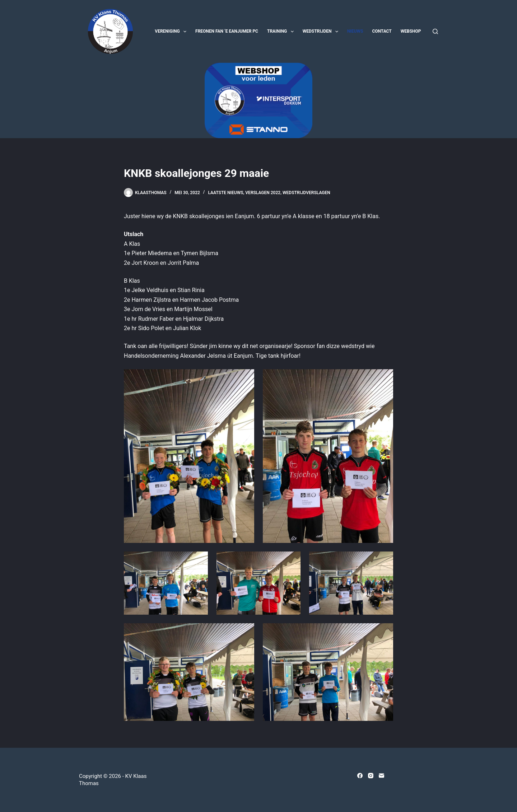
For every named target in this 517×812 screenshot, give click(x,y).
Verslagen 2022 (263, 193)
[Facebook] (360, 776)
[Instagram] (371, 776)
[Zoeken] (435, 31)
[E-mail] (381, 776)
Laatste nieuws (225, 193)
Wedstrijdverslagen (306, 193)
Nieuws (355, 31)
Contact (382, 31)
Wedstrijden (322, 32)
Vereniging (172, 32)
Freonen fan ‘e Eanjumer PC (227, 31)
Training (282, 32)
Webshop (411, 31)
